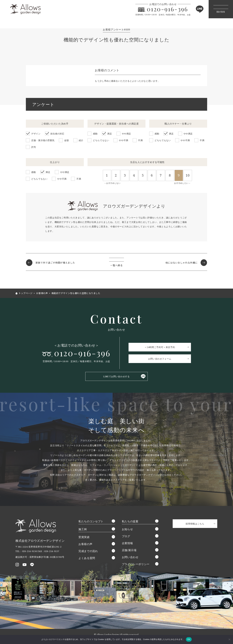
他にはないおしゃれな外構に (181, 263)
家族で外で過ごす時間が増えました (55, 263)
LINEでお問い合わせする (116, 376)
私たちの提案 (130, 521)
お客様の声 (85, 544)
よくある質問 (87, 558)
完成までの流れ (88, 551)
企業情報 (127, 543)
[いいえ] (229, 639)
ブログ (126, 536)
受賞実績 (84, 537)
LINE (199, 9)
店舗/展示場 (129, 550)
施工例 (83, 529)
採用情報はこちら (195, 524)
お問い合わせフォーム (160, 359)
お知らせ (127, 529)
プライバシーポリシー (136, 564)
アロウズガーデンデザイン (26, 9)
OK (189, 639)
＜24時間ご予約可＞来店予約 (160, 347)
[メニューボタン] (221, 9)
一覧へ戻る (116, 265)
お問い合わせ (130, 557)
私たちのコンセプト (91, 521)
